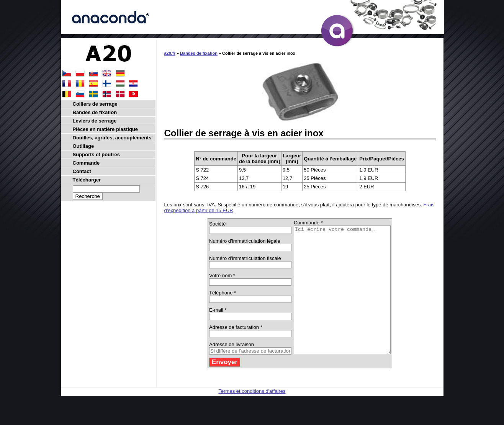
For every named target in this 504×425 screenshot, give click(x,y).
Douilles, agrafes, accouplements (112, 138)
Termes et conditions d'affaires (252, 416)
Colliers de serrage (95, 104)
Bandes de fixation (199, 53)
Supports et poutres (97, 154)
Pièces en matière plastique (106, 129)
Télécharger (87, 180)
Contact (82, 171)
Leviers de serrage (95, 121)
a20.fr (170, 53)
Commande (86, 163)
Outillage (83, 146)
